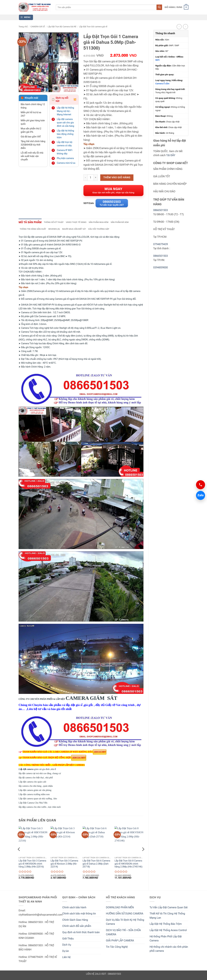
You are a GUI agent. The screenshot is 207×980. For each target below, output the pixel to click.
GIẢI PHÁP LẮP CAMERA (120, 942)
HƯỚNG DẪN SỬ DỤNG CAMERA (125, 915)
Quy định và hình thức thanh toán (81, 934)
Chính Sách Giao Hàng (75, 921)
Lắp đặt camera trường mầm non (34, 796)
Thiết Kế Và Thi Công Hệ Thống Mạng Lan (167, 917)
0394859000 (161, 267)
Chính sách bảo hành (74, 909)
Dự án (66, 953)
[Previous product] (185, 27)
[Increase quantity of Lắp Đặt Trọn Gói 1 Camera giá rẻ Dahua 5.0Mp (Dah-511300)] (96, 178)
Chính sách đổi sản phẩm (77, 928)
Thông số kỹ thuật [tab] (57, 223)
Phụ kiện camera (65, 158)
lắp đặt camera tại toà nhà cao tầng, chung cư (40, 775)
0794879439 (161, 244)
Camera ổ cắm (162, 84)
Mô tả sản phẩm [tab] (32, 223)
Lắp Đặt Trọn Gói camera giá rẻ (93, 27)
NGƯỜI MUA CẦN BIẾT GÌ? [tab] (78, 231)
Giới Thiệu (68, 940)
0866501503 (161, 210)
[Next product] (179, 27)
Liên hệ (66, 959)
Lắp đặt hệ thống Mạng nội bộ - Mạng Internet (65, 111)
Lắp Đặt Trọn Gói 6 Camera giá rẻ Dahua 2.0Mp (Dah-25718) (96, 866)
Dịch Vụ (67, 946)
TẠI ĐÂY (171, 155)
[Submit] (159, 7)
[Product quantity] (91, 178)
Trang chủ (23, 27)
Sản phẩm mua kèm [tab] (106, 223)
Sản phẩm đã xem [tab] (128, 223)
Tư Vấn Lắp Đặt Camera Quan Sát (169, 909)
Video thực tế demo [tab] (82, 223)
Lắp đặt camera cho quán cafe (32, 783)
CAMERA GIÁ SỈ (38, 27)
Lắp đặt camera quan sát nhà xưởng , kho (38, 800)
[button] (176, 7)
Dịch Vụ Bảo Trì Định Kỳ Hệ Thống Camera (125, 924)
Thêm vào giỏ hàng (117, 177)
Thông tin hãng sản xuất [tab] (34, 231)
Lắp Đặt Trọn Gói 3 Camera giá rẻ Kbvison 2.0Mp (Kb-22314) (64, 866)
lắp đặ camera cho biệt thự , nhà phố (36, 779)
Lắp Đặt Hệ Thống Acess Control (168, 932)
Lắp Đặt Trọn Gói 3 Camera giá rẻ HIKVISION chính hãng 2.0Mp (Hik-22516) (32, 866)
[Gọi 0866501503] (201, 485)
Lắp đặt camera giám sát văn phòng (35, 792)
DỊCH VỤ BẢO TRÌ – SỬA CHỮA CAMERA (123, 934)
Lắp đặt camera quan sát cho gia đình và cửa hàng (65, 123)
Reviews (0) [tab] (57, 231)
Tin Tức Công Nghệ (117, 948)
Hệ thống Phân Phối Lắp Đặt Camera (166, 940)
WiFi (158, 60)
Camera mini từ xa (66, 163)
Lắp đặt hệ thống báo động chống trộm (65, 134)
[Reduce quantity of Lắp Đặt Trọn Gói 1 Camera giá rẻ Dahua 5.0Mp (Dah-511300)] (85, 178)
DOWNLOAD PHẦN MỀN (120, 909)
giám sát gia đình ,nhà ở (38, 771)
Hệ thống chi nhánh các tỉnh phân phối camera (169, 951)
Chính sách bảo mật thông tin (79, 915)
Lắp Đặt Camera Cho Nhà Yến (40, 804)
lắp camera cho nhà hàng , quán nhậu (36, 788)
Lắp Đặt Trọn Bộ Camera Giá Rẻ (62, 27)
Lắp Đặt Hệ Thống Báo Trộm (166, 926)
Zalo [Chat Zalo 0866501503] (200, 495)
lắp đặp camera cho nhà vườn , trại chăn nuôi (40, 809)
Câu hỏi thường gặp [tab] (105, 231)
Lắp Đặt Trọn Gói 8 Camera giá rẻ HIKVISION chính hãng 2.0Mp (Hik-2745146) (128, 866)
